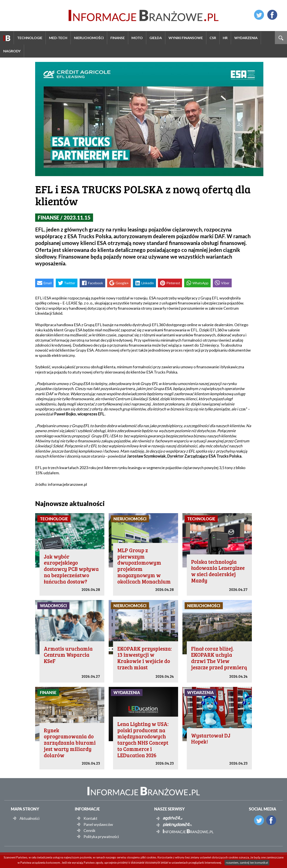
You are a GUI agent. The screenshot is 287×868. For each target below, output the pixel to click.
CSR (213, 38)
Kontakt (90, 818)
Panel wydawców (98, 824)
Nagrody (12, 51)
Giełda (156, 38)
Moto (137, 38)
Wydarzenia (246, 38)
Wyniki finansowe (186, 38)
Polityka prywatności (101, 837)
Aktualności (30, 818)
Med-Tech (58, 38)
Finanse (118, 38)
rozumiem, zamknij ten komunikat (247, 863)
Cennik (89, 830)
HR (225, 38)
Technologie (30, 38)
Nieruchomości (89, 38)
